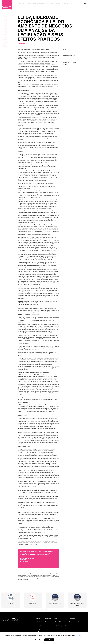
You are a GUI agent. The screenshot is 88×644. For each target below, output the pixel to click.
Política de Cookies (59, 624)
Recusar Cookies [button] (39, 640)
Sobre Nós (22, 3)
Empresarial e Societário (69, 56)
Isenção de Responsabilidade (61, 626)
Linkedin (48, 624)
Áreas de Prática (31, 3)
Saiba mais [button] (80, 636)
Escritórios (59, 3)
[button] (85, 3)
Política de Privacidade (59, 622)
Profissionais (41, 3)
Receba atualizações (75, 622)
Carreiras (66, 3)
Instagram (48, 622)
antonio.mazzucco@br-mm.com (27, 564)
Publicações (39, 626)
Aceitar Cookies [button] (49, 640)
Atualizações (50, 3)
